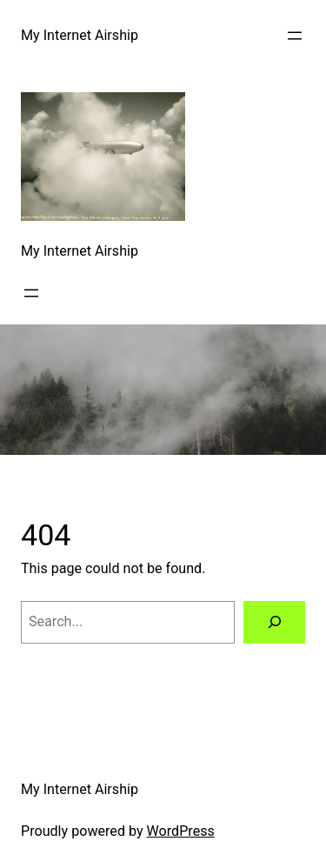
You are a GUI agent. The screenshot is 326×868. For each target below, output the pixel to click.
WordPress (181, 831)
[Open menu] (295, 36)
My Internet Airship (80, 35)
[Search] (274, 623)
